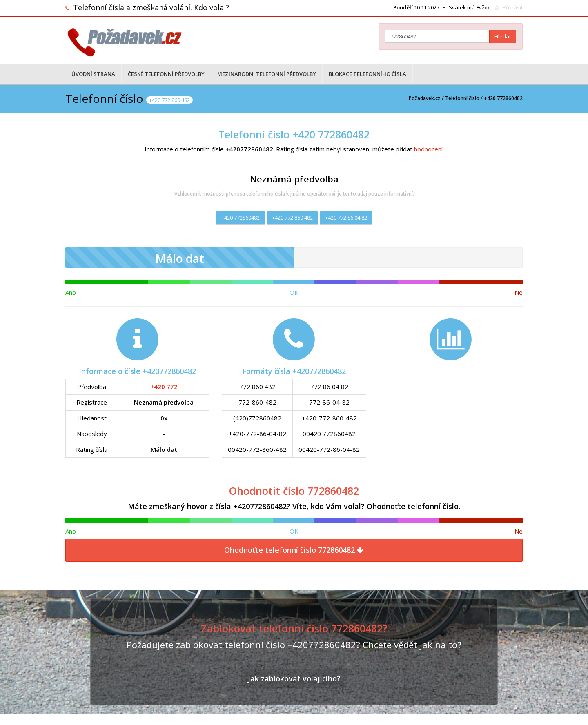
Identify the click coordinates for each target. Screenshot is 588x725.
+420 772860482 (241, 218)
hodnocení (428, 149)
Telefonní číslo (462, 98)
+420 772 (164, 387)
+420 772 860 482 (292, 218)
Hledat (503, 36)
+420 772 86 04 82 (346, 218)
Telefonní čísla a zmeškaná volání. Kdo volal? (151, 7)
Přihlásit (513, 7)
